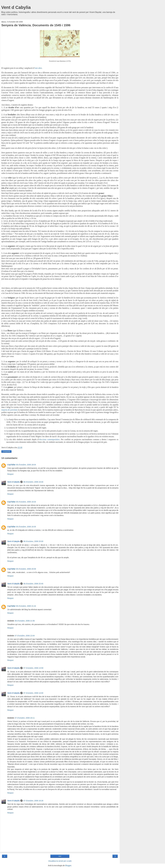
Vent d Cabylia (16, 7)
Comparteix (6, 451)
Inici (60, 856)
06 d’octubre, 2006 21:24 (26, 606)
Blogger (68, 865)
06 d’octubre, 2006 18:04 (26, 465)
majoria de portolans (9, 410)
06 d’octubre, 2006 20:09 (26, 569)
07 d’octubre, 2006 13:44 (25, 636)
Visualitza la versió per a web (60, 861)
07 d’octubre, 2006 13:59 (33, 668)
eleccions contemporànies (49, 439)
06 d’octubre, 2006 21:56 (25, 621)
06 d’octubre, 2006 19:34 (26, 502)
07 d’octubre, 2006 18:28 (33, 801)
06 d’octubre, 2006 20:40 (33, 584)
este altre (38, 68)
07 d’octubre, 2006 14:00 (33, 693)
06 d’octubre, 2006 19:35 (26, 527)
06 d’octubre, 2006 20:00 (33, 541)
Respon (10, 474)
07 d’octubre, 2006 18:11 (25, 718)
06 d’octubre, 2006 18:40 (33, 482)
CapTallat (11, 465)
